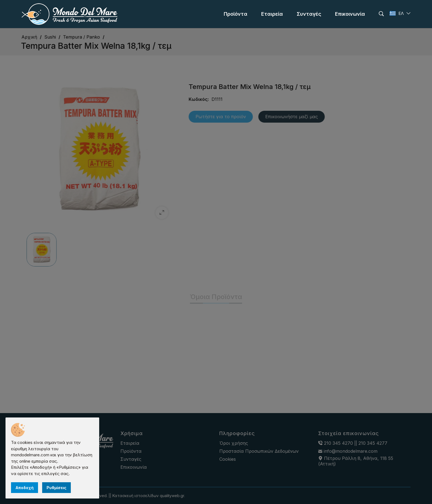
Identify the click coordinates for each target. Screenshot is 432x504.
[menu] (236, 14)
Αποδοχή (25, 488)
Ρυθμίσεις (56, 488)
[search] (381, 14)
